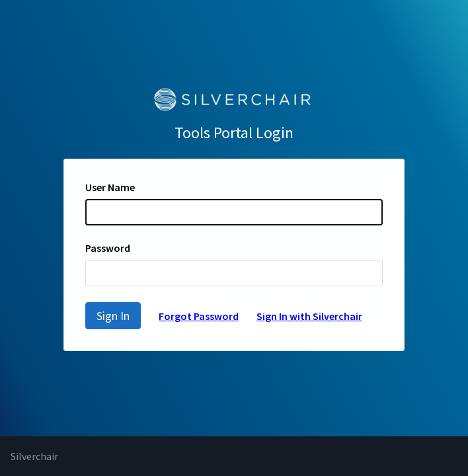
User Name (110, 187)
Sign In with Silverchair (309, 316)
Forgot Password (199, 316)
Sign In (113, 316)
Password (108, 248)
